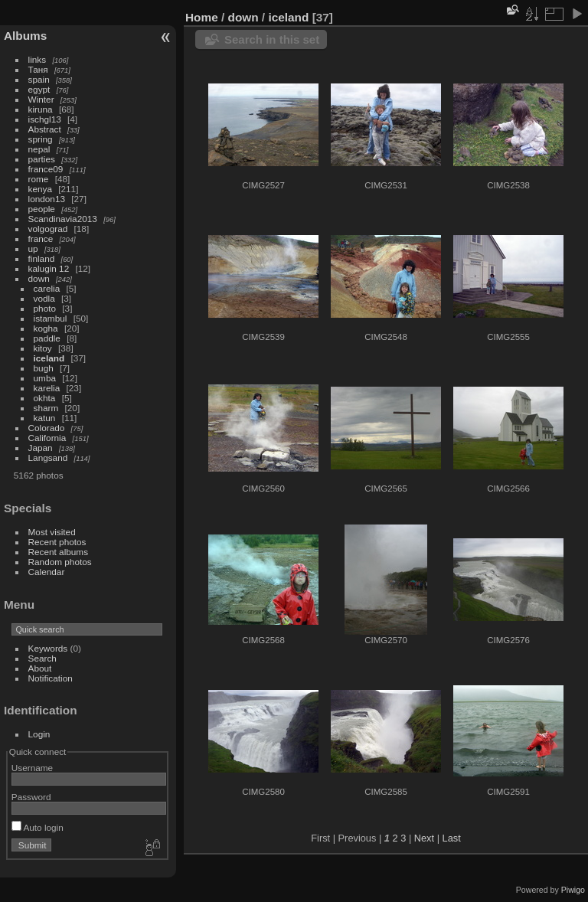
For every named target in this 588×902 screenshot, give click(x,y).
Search (42, 658)
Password (31, 797)
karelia (47, 388)
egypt (39, 89)
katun (45, 418)
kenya (40, 189)
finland (42, 258)
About (40, 668)
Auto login (38, 827)
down (39, 278)
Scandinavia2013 (63, 219)
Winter (41, 99)
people (42, 209)
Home (202, 17)
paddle (47, 338)
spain (39, 79)
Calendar (47, 572)
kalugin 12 (49, 268)
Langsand (48, 458)
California (47, 438)
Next (424, 838)
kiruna (41, 109)
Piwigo (573, 890)
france (41, 239)
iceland (49, 358)
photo (45, 308)
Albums (25, 36)
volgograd (48, 229)
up (33, 248)
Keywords (48, 648)
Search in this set (272, 39)
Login (39, 734)
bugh (44, 368)
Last (452, 838)
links (38, 59)
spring (41, 139)
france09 (46, 169)
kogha (46, 328)
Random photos (60, 562)
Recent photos (57, 542)
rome (39, 179)
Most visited (52, 532)
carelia (47, 288)
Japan (41, 448)
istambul (51, 318)
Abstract (45, 129)
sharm (46, 408)
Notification (51, 678)
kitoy (43, 348)
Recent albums (58, 552)
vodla (44, 298)
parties (42, 159)
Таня (38, 69)
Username (32, 768)
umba (45, 378)
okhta (45, 398)
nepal (39, 149)
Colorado (47, 428)
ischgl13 (45, 119)
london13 (47, 199)
